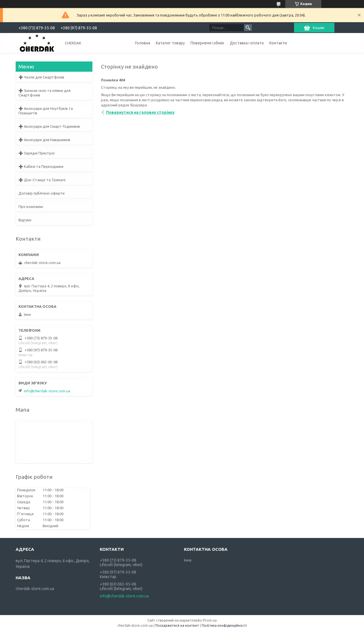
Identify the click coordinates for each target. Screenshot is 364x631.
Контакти (278, 43)
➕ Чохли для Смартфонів (41, 77)
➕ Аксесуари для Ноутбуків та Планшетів (46, 111)
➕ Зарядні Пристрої (37, 153)
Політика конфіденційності (224, 625)
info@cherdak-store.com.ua (47, 391)
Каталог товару (170, 43)
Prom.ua (210, 620)
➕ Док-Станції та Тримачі (42, 180)
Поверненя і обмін (207, 43)
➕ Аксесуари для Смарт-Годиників (49, 126)
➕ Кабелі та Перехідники (41, 166)
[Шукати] (248, 28)
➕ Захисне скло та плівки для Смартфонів (45, 93)
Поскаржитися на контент (177, 625)
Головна (143, 43)
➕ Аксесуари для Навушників (44, 140)
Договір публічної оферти (42, 193)
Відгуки (25, 220)
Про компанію (31, 207)
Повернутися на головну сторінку (140, 112)
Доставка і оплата (247, 43)
